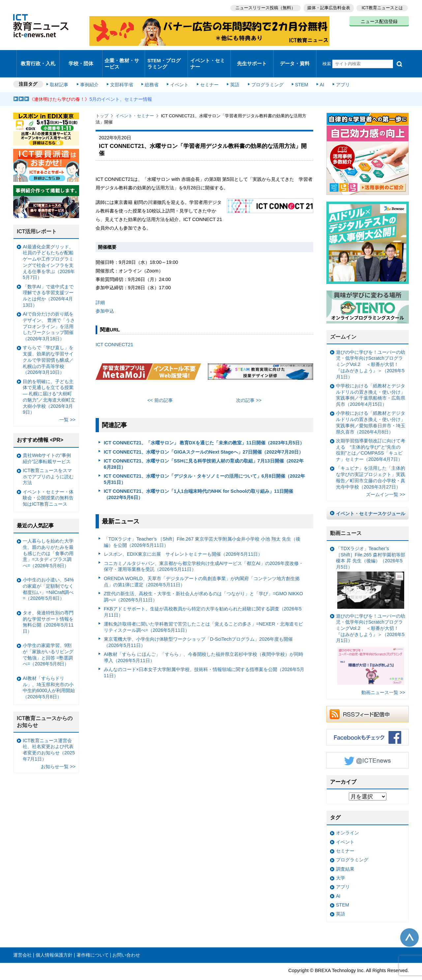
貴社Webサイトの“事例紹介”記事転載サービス (47, 446)
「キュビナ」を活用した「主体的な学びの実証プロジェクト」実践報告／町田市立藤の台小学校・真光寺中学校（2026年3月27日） (371, 465)
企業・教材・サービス (122, 57)
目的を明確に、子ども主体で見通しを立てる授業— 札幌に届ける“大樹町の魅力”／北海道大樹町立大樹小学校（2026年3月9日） (49, 384)
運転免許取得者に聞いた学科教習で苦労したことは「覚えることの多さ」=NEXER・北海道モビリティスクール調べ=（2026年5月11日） (203, 615)
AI (315, 73)
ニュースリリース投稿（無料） (262, 7)
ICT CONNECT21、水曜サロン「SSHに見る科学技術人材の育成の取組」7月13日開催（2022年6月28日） (204, 452)
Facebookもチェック (368, 725)
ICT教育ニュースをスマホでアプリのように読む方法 (48, 464)
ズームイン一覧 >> (386, 482)
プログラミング (262, 73)
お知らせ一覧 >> (58, 754)
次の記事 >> (249, 388)
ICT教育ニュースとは (382, 7)
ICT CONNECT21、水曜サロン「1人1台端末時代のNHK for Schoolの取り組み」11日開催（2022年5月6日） (199, 482)
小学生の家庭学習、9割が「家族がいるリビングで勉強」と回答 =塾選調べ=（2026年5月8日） (48, 642)
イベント (178, 73)
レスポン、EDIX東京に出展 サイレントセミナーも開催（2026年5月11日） (183, 542)
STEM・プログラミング (166, 57)
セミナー (207, 73)
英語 (231, 73)
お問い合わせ (126, 943)
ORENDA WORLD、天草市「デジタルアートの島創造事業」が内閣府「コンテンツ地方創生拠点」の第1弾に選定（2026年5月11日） (202, 569)
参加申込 (105, 299)
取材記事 (63, 73)
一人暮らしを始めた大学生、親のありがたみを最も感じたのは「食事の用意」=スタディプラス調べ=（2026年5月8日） (48, 541)
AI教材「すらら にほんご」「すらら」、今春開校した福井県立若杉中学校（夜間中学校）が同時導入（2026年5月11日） (204, 645)
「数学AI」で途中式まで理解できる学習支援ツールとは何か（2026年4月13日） (48, 284)
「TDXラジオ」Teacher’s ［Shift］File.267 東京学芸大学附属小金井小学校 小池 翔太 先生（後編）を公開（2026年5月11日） (202, 530)
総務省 (152, 73)
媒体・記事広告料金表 (327, 7)
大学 (341, 866)
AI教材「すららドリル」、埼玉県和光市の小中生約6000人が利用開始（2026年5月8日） (49, 675)
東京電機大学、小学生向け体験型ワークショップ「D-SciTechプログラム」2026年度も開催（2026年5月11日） (198, 630)
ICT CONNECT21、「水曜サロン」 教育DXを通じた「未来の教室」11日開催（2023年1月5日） (204, 431)
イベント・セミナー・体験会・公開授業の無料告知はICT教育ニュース (48, 486)
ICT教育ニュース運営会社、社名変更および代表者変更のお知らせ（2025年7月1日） (49, 737)
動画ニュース (346, 521)
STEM (296, 73)
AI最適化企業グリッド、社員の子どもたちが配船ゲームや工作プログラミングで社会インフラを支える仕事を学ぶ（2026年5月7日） (49, 250)
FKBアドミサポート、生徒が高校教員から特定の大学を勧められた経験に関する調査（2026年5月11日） (203, 600)
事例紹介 (92, 73)
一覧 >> (67, 407)
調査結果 (345, 857)
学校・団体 (81, 57)
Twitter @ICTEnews (368, 748)
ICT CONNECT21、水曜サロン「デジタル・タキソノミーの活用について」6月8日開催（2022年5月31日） (204, 467)
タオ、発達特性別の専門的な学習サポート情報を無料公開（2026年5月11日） (48, 610)
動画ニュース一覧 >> (383, 680)
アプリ (335, 73)
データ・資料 (295, 57)
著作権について (93, 943)
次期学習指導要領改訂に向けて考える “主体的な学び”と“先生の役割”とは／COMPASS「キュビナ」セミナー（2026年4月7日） (371, 438)
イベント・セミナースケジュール (371, 501)
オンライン (347, 821)
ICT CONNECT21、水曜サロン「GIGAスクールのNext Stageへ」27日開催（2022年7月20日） (204, 439)
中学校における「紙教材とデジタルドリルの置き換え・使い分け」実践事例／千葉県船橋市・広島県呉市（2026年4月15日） (371, 383)
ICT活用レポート (37, 219)
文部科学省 (123, 73)
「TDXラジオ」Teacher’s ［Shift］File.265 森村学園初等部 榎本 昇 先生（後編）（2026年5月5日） (371, 565)
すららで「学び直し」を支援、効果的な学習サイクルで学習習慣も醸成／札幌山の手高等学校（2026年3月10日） (48, 348)
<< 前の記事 (160, 388)
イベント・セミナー (207, 57)
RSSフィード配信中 (368, 702)
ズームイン (343, 325)
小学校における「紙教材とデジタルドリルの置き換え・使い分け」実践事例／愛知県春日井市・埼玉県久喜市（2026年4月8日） (371, 410)
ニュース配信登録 (379, 20)
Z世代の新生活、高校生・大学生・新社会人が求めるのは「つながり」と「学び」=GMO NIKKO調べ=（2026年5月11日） (203, 585)
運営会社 (22, 943)
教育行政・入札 (38, 57)
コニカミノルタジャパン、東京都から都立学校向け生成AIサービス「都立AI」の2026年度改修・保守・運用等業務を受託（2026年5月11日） (204, 554)
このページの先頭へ (409, 925)
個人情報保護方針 (54, 943)
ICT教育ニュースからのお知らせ (45, 710)
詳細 (100, 290)
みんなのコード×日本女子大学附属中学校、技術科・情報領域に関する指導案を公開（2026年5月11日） (204, 660)
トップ (102, 104)
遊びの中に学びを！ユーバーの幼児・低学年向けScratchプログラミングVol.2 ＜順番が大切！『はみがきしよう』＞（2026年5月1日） (371, 352)
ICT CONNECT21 (114, 332)
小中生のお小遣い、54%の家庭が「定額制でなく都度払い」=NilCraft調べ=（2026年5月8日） (48, 577)
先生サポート (252, 57)
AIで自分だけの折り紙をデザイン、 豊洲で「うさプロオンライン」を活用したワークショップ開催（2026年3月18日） (49, 314)
